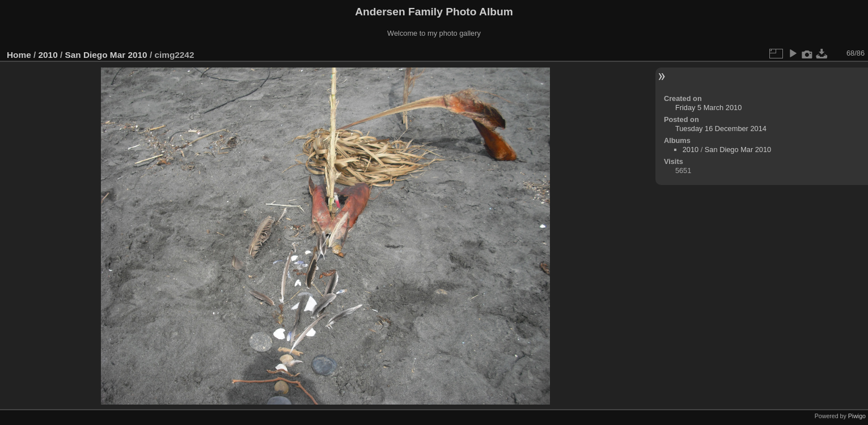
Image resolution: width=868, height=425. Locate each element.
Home (19, 55)
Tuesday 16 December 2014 (721, 129)
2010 (48, 55)
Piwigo (857, 416)
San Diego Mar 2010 (106, 55)
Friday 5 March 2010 (708, 108)
